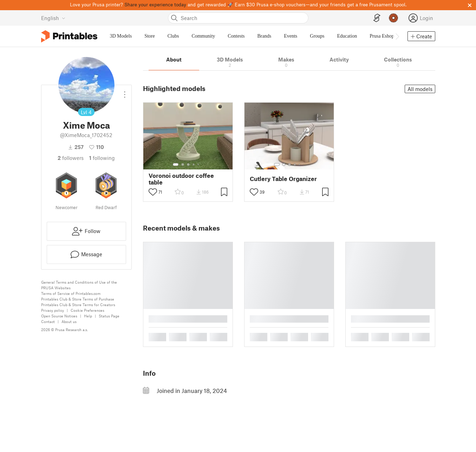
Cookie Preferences (87, 310)
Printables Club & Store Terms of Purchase (78, 299)
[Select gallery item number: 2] (183, 164)
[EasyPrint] (377, 18)
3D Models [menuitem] (121, 36)
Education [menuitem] (347, 36)
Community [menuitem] (203, 36)
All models (420, 89)
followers (71, 158)
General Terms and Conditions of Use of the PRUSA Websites (79, 285)
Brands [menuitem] (265, 36)
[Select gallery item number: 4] (194, 164)
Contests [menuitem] (236, 36)
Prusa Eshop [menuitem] (382, 36)
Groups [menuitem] (317, 36)
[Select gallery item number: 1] (176, 164)
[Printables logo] (69, 36)
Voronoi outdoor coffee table (181, 179)
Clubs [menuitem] (173, 36)
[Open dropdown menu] (125, 92)
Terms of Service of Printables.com (71, 293)
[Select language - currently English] (53, 18)
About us (69, 321)
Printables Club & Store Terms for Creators (78, 305)
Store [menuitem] (150, 36)
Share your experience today (155, 4)
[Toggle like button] (153, 192)
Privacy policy (53, 310)
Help (88, 316)
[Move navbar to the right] (397, 36)
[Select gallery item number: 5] (199, 164)
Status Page (109, 316)
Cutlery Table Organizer (283, 179)
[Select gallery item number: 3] (188, 164)
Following (102, 158)
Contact (48, 321)
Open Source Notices (59, 316)
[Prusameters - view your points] (393, 18)
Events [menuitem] (291, 36)
